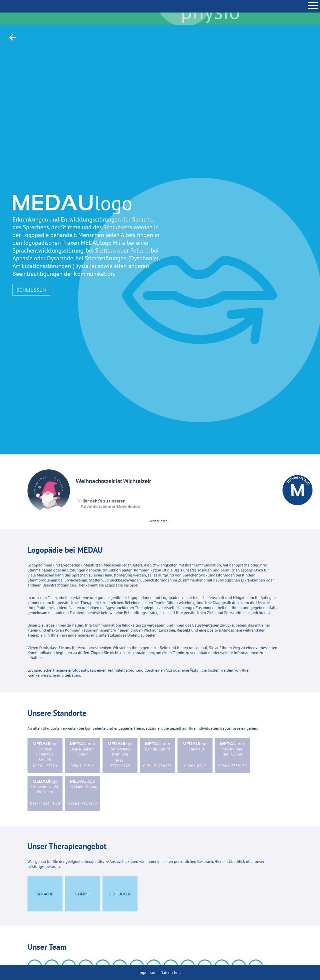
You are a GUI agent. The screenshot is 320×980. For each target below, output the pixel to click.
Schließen (31, 290)
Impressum (148, 972)
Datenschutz (171, 972)
